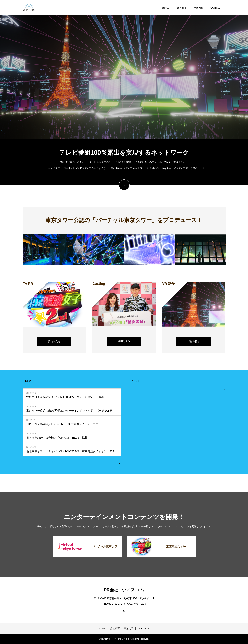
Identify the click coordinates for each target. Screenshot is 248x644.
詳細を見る (54, 341)
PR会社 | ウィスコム (124, 590)
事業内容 (198, 8)
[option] (124, 70)
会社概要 (182, 8)
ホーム (166, 8)
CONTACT (216, 8)
